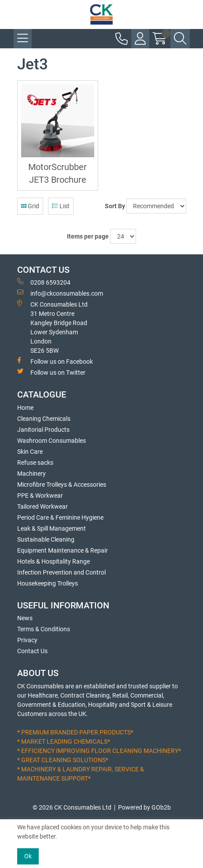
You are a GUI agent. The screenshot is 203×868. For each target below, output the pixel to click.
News (25, 618)
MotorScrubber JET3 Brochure (57, 174)
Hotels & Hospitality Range (54, 561)
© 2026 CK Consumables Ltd (72, 807)
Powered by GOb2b (144, 807)
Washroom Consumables (52, 441)
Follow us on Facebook (55, 361)
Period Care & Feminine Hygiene (60, 517)
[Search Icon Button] (180, 39)
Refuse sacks (35, 463)
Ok (28, 856)
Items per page (88, 236)
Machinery (31, 474)
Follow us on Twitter (51, 372)
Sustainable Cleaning (46, 539)
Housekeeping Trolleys (48, 583)
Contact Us (32, 651)
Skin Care (30, 452)
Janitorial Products (43, 430)
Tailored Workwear (42, 506)
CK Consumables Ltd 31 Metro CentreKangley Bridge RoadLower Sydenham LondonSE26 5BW (52, 327)
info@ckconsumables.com (60, 293)
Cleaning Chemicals (44, 419)
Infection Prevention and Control (61, 572)
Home (25, 408)
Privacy (27, 640)
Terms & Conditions (44, 629)
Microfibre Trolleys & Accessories (62, 485)
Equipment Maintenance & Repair (63, 550)
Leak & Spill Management (52, 528)
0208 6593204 (44, 282)
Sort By (115, 206)
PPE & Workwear (40, 495)
